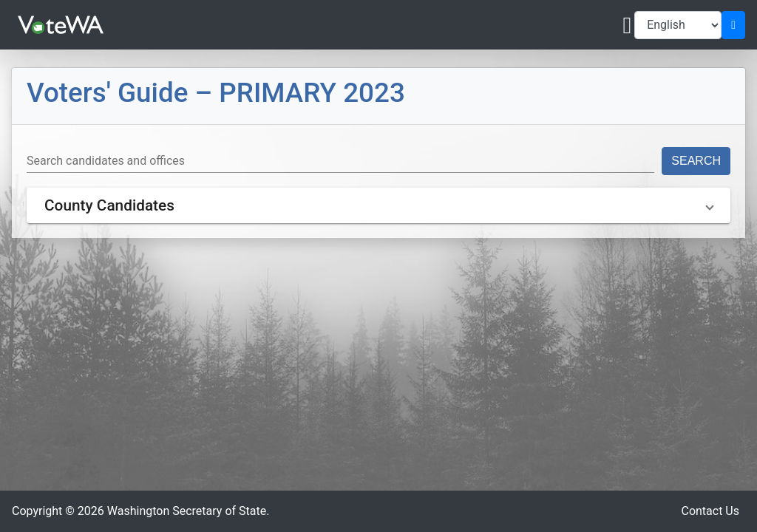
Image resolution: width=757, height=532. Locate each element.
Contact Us (710, 511)
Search (696, 161)
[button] (378, 205)
